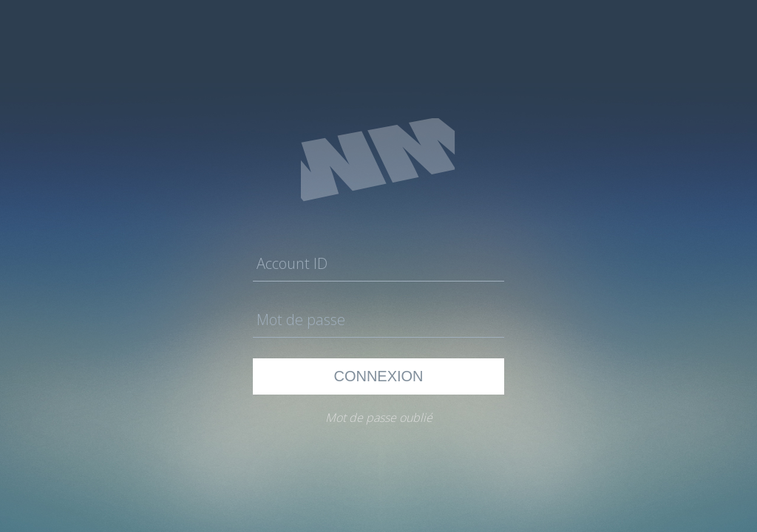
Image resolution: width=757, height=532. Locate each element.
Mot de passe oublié (379, 417)
